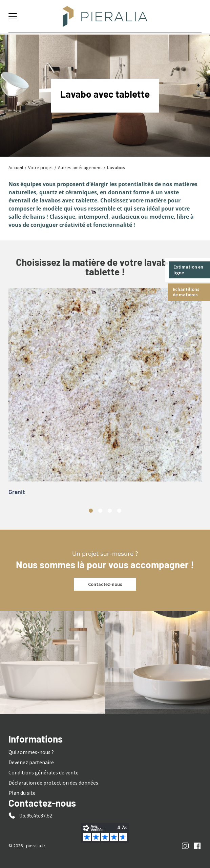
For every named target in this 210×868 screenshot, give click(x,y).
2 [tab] (100, 511)
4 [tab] (119, 511)
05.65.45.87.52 (36, 815)
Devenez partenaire (31, 762)
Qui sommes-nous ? (31, 752)
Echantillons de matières (187, 292)
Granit (17, 492)
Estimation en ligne (189, 270)
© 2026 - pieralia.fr (27, 846)
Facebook (197, 846)
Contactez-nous (105, 584)
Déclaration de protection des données (53, 783)
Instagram (185, 846)
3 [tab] (110, 511)
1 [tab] (91, 511)
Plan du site (22, 793)
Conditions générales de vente (44, 772)
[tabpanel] (105, 395)
